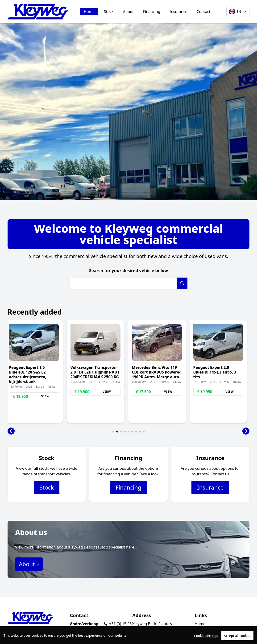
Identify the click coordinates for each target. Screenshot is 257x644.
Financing (152, 12)
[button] (11, 431)
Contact (203, 12)
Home (89, 12)
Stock (109, 12)
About (128, 12)
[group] (36, 372)
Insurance (179, 12)
